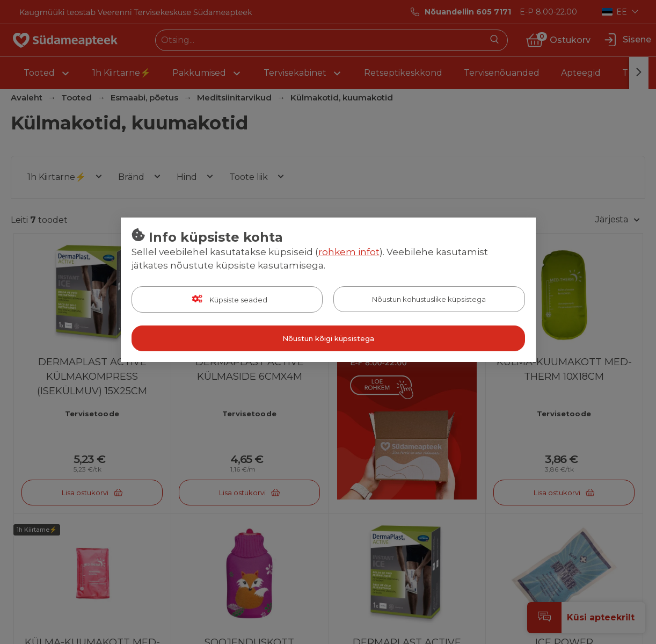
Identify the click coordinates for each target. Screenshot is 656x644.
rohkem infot (349, 252)
